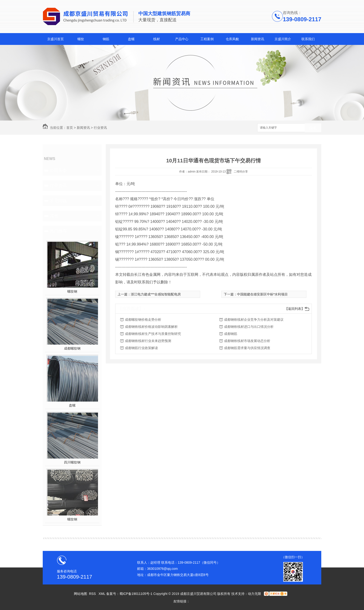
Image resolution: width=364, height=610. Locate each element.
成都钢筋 (231, 334)
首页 (70, 128)
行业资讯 (100, 128)
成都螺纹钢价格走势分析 (143, 320)
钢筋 (106, 39)
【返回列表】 (295, 309)
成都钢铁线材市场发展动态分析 (247, 341)
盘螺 (131, 39)
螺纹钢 (72, 291)
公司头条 (58, 170)
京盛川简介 (283, 39)
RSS (93, 594)
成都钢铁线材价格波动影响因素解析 (151, 327)
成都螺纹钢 (72, 348)
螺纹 (81, 39)
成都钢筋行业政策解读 (141, 348)
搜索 (313, 128)
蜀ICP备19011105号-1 (136, 594)
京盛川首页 (55, 39)
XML (102, 594)
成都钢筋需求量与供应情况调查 (247, 348)
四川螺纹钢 (72, 462)
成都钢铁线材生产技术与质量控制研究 (153, 334)
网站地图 (80, 594)
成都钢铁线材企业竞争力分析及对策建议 (254, 320)
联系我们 (308, 39)
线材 (157, 39)
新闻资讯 (258, 39)
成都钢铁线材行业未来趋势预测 (148, 341)
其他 (54, 216)
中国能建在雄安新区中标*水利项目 (262, 294)
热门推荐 (58, 231)
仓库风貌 (232, 39)
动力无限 (254, 594)
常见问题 (58, 201)
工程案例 (207, 39)
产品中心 (182, 39)
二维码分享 (241, 172)
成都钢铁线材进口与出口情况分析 (249, 327)
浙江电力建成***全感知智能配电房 (156, 294)
